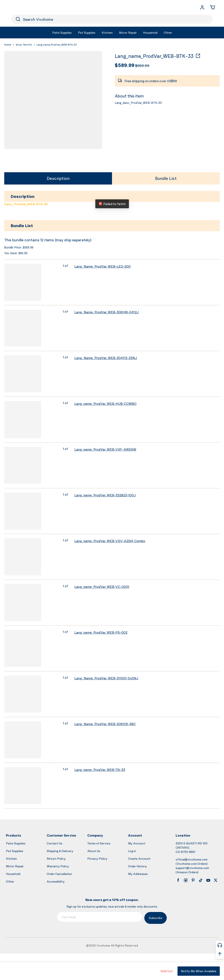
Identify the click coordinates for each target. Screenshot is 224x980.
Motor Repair (15, 866)
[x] (216, 880)
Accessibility (56, 881)
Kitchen (11, 859)
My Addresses (138, 874)
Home (8, 45)
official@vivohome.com (192, 859)
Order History (137, 866)
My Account (137, 843)
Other (10, 881)
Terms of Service (99, 843)
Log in (132, 851)
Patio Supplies (16, 843)
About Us (94, 851)
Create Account (139, 859)
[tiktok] (201, 880)
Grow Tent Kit (24, 45)
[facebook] (178, 880)
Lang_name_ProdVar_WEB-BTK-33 (154, 56)
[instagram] (186, 880)
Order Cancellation (59, 874)
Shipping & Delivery (60, 851)
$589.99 (125, 65)
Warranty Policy (58, 866)
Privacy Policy (97, 859)
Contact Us (55, 843)
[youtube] (208, 880)
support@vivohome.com (192, 868)
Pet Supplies (15, 851)
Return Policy (56, 859)
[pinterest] (193, 880)
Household (13, 874)
